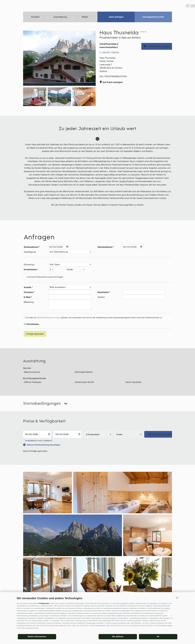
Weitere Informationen (37, 637)
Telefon (101, 297)
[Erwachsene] (98, 434)
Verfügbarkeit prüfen (153, 17)
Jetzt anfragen (116, 17)
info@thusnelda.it (109, 44)
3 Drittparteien (44, 603)
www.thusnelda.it (109, 47)
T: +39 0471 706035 (109, 53)
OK (158, 637)
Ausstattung (60, 17)
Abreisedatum (105, 247)
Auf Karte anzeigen (112, 82)
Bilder (85, 17)
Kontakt (35, 17)
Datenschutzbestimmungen (49, 318)
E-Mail (27, 297)
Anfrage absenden (35, 334)
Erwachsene (30, 269)
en (193, 6)
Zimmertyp (29, 265)
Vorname (28, 292)
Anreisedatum (31, 247)
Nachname (103, 292)
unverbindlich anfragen (159, 46)
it (188, 6)
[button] (177, 598)
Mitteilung (29, 302)
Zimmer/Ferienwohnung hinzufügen (44, 445)
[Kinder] (128, 434)
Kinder (70, 269)
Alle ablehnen (118, 637)
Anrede (27, 287)
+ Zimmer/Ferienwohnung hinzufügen (45, 277)
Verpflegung (30, 252)
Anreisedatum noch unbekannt (39, 441)
